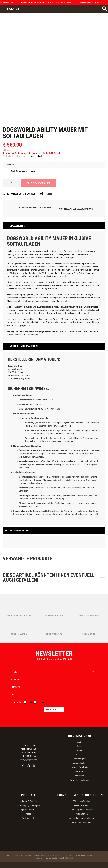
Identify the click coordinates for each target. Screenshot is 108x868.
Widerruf (80, 755)
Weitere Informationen (24, 346)
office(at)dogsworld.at (28, 760)
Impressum (79, 776)
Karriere (80, 750)
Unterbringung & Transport (28, 805)
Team (79, 746)
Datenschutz (80, 771)
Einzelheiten (17, 226)
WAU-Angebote (28, 818)
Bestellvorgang (80, 759)
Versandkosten (79, 763)
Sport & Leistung (28, 810)
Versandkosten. (38, 156)
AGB (79, 742)
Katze (28, 814)
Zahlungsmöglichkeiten (79, 767)
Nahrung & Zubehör (28, 801)
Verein (30, 702)
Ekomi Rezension (20, 531)
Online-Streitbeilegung (79, 780)
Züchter (41, 702)
